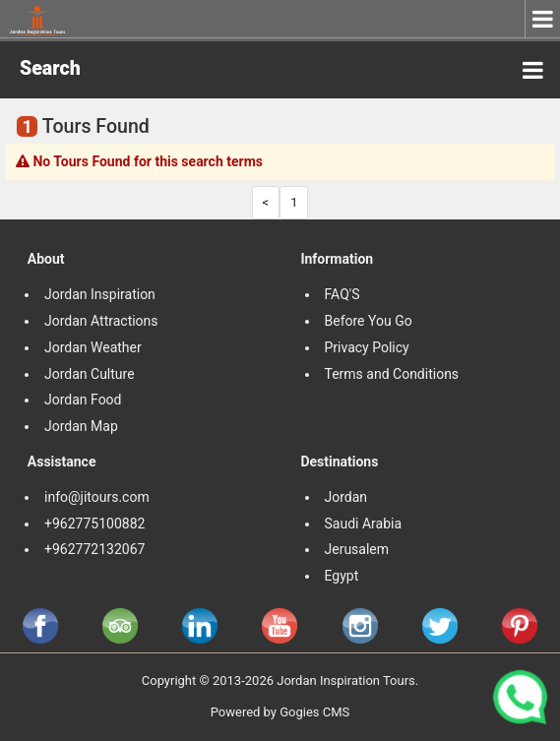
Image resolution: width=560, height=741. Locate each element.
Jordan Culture (90, 374)
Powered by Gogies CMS (280, 712)
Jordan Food (83, 400)
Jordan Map (81, 426)
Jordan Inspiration (100, 294)
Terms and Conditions (394, 374)
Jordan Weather (93, 347)
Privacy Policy (367, 347)
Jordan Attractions (101, 321)
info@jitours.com (97, 497)
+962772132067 (94, 549)
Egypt (343, 576)
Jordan (346, 497)
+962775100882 (94, 524)
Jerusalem (359, 549)
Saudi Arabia (364, 524)
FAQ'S (342, 294)
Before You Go (369, 321)
